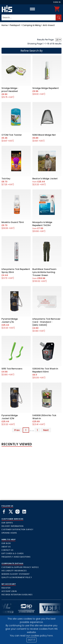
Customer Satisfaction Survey (17, 530)
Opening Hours (9, 533)
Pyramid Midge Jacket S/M (10, 417)
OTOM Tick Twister (12, 135)
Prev (17, 430)
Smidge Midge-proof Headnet (10, 90)
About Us (6, 547)
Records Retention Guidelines (17, 595)
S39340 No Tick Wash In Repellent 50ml (45, 370)
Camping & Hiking (32, 25)
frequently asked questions (16, 557)
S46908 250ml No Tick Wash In (44, 417)
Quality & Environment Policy (17, 577)
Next (46, 430)
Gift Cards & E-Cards (13, 554)
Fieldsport (15, 25)
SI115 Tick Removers (12, 369)
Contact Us (7, 550)
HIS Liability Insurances (14, 571)
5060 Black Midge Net (44, 135)
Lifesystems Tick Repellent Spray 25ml (16, 271)
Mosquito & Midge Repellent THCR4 (42, 224)
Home (5, 25)
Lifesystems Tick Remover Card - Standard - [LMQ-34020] (46, 322)
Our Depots (7, 523)
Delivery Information (12, 526)
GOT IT (32, 640)
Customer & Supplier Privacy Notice (20, 567)
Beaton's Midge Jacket (45, 179)
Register (6, 588)
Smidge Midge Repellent (46, 88)
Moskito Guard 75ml (13, 222)
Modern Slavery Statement (15, 574)
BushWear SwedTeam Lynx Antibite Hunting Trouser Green (44, 272)
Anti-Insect (49, 25)
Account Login (9, 591)
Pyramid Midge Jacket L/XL (10, 320)
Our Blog (6, 543)
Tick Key (6, 179)
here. (50, 636)
